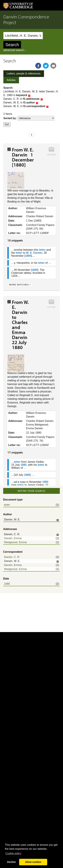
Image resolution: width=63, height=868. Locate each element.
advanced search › (14, 50)
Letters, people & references (24, 74)
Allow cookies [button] (33, 862)
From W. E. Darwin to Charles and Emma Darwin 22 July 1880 (21, 325)
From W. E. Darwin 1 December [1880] (23, 157)
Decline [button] (11, 862)
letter (7, 505)
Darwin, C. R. (12, 557)
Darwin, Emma (13, 538)
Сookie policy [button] (13, 853)
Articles (11, 80)
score (36, 118)
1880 (7, 584)
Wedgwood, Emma (15, 542)
